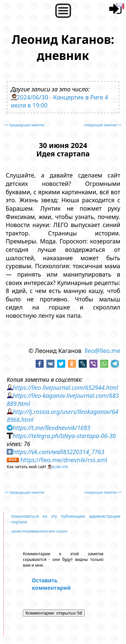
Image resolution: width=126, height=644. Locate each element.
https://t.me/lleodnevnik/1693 (52, 428)
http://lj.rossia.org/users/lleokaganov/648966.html (62, 416)
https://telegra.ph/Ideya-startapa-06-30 (64, 436)
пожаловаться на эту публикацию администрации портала (66, 519)
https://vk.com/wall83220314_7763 (59, 452)
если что (60, 467)
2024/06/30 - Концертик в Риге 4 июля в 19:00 (59, 101)
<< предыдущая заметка (25, 125)
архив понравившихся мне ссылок (39, 531)
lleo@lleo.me (102, 351)
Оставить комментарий (51, 584)
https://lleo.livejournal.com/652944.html (66, 387)
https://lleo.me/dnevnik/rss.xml (64, 460)
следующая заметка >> (103, 125)
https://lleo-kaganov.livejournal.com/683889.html (63, 400)
